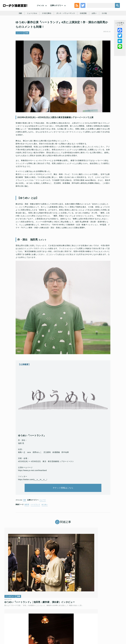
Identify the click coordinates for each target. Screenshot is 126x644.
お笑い (102, 24)
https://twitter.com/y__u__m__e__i (33, 498)
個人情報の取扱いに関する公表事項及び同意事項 (68, 622)
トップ (15, 622)
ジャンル (40, 9)
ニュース (20, 46)
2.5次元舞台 (52, 24)
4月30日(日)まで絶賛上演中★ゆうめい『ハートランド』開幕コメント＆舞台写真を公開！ (63, 588)
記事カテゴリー (57, 9)
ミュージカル (37, 24)
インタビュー (12, 579)
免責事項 (69, 626)
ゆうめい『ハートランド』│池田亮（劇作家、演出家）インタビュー (23, 588)
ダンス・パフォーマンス (72, 24)
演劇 (24, 24)
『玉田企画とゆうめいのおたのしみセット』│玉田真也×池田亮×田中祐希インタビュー (102, 588)
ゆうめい (45, 527)
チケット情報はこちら (63, 508)
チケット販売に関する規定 (39, 622)
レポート (49, 579)
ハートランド (35, 527)
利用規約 (23, 622)
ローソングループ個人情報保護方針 (101, 622)
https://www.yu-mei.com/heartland (32, 489)
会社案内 (78, 626)
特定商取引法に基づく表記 (54, 626)
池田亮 (27, 527)
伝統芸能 (91, 24)
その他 (112, 24)
